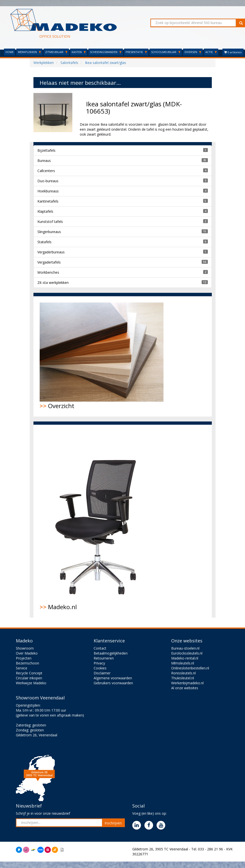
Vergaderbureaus (51, 252)
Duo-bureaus (48, 181)
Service (22, 668)
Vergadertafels (49, 262)
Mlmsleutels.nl (183, 663)
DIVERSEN (193, 52)
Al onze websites (185, 688)
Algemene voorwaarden (113, 678)
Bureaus (44, 161)
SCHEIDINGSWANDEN (106, 52)
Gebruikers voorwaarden (113, 683)
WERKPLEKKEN (29, 52)
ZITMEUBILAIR (56, 52)
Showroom (25, 648)
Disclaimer (102, 673)
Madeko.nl (99, 521)
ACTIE (211, 52)
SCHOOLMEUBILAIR (166, 52)
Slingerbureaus (49, 232)
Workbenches (48, 272)
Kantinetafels (48, 201)
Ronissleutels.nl (183, 673)
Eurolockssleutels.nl (187, 653)
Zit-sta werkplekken (53, 283)
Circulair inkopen (29, 678)
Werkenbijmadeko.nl (187, 683)
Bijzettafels (46, 150)
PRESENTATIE (136, 52)
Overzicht (102, 356)
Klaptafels (45, 211)
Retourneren (104, 658)
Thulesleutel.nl (183, 678)
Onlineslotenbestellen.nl (190, 668)
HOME (10, 52)
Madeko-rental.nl (185, 658)
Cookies (100, 668)
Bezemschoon (27, 663)
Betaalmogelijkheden (111, 653)
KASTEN (79, 52)
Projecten (24, 658)
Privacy (99, 663)
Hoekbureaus (48, 191)
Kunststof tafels (50, 222)
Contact (100, 648)
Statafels (44, 242)
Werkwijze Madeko (31, 683)
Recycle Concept (29, 673)
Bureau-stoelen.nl (185, 648)
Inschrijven (113, 823)
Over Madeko (27, 653)
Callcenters (46, 171)
